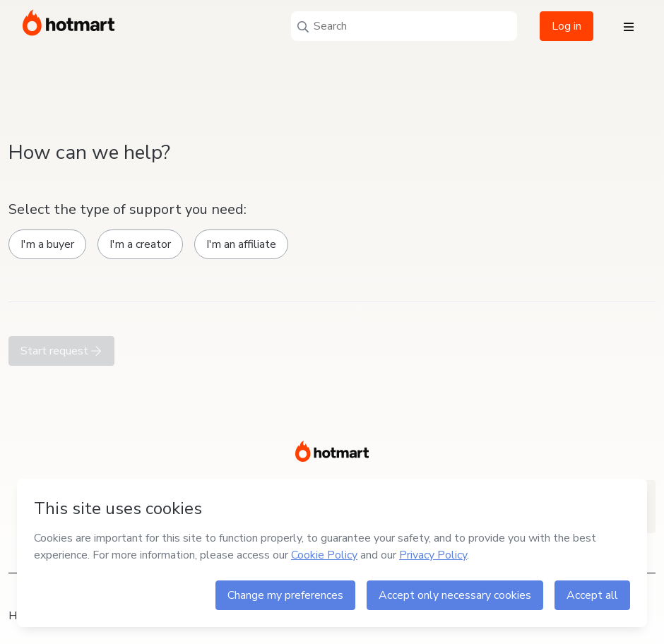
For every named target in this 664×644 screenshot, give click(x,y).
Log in (567, 26)
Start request (61, 351)
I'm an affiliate (241, 244)
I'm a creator (140, 244)
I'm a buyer (47, 244)
